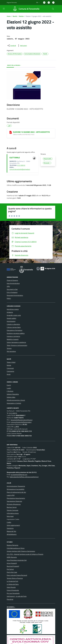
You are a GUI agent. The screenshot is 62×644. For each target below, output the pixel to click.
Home (9, 16)
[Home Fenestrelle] (25, 9)
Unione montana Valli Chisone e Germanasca (21, 551)
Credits (9, 522)
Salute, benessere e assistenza (16, 342)
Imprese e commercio (13, 336)
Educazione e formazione (15, 330)
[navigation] (4, 9)
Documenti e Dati (12, 289)
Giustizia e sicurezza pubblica (16, 333)
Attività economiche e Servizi (16, 400)
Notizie (21, 16)
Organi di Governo (12, 280)
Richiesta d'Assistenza (14, 504)
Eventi (9, 385)
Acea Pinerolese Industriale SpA (17, 560)
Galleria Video (11, 397)
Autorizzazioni (11, 321)
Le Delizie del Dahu (13, 584)
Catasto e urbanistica (13, 324)
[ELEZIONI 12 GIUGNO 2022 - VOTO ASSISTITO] (11, 132)
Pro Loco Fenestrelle (13, 593)
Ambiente (10, 312)
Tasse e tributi (11, 362)
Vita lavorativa (11, 351)
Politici (9, 298)
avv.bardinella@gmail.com (19, 475)
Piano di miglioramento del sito (16, 492)
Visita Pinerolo (11, 587)
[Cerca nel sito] (53, 9)
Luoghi (9, 388)
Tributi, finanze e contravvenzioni (17, 345)
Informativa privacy (13, 513)
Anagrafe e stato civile (14, 315)
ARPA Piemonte (12, 557)
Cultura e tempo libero (14, 327)
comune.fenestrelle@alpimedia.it (20, 169)
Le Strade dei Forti (12, 581)
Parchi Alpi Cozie (12, 572)
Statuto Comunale (12, 510)
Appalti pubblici (11, 318)
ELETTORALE (15, 158)
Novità (15, 16)
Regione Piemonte (12, 545)
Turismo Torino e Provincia (15, 578)
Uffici (8, 286)
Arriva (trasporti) (12, 563)
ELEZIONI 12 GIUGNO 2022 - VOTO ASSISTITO (31, 132)
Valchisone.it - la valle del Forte (17, 596)
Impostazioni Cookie (13, 519)
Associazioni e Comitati (14, 403)
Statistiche (10, 528)
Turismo (9, 348)
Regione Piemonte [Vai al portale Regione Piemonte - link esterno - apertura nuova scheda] (12, 2)
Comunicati (10, 368)
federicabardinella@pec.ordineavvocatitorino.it (24, 477)
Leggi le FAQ (11, 495)
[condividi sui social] (12, 46)
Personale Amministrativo (15, 295)
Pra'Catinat (10, 569)
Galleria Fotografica (13, 394)
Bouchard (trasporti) (13, 566)
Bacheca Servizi (12, 507)
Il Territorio (10, 391)
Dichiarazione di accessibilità (15, 489)
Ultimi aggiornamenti (13, 525)
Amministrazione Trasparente (16, 486)
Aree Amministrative (13, 283)
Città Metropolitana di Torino (16, 548)
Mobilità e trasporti (13, 339)
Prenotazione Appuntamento (16, 498)
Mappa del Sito (11, 531)
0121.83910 (21, 165)
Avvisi (9, 374)
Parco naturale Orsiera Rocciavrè (17, 575)
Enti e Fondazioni (12, 292)
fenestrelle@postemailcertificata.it (22, 420)
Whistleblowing (12, 534)
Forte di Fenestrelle (13, 590)
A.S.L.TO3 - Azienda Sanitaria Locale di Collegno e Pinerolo (25, 554)
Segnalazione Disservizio (14, 501)
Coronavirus (10, 371)
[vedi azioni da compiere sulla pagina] (22, 46)
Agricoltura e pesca (13, 309)
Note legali (10, 516)
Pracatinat (10, 599)
